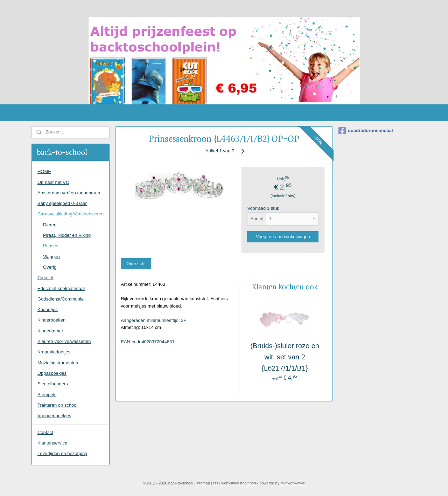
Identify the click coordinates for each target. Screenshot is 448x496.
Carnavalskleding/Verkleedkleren (71, 214)
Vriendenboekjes (54, 416)
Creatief (45, 278)
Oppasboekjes (52, 373)
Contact (45, 432)
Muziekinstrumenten (58, 363)
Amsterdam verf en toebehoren (69, 193)
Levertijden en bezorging (62, 453)
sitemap (203, 483)
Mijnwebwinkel (293, 483)
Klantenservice (52, 443)
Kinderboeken (51, 320)
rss (216, 483)
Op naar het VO (53, 182)
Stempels (47, 395)
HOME (44, 171)
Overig (50, 267)
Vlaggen (51, 257)
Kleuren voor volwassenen (64, 341)
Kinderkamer (50, 331)
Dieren (50, 225)
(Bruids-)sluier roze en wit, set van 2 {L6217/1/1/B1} (285, 357)
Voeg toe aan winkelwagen (283, 237)
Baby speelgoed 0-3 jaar (62, 203)
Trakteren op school (57, 405)
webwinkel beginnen (239, 483)
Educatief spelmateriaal (61, 288)
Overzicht (136, 264)
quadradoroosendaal (366, 131)
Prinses (51, 246)
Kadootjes (48, 309)
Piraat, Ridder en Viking (67, 235)
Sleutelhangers (53, 384)
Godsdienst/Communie (61, 299)
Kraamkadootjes (54, 352)
